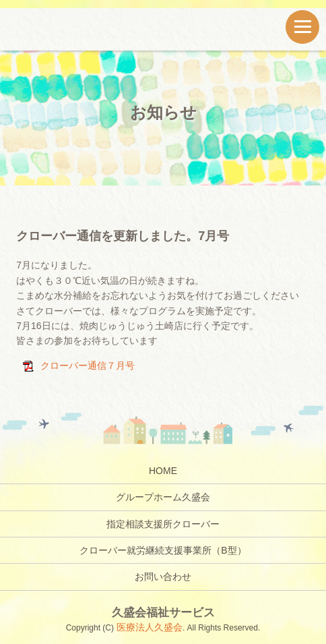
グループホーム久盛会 (163, 497)
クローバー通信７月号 (88, 365)
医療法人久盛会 (148, 627)
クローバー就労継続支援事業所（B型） (163, 550)
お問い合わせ (163, 577)
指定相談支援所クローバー (163, 524)
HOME (163, 471)
